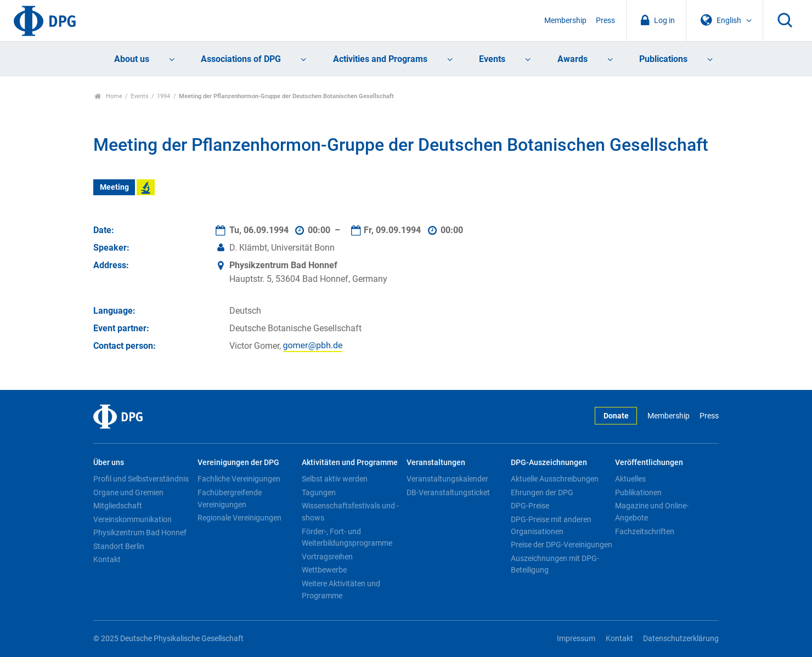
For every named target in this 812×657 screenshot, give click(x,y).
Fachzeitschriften (645, 531)
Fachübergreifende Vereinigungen (230, 499)
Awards (573, 59)
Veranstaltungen (436, 463)
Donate (616, 416)
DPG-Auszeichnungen (549, 463)
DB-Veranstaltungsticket (448, 492)
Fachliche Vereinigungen (239, 479)
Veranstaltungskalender (447, 479)
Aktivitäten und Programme (350, 463)
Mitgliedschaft (118, 506)
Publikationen (638, 492)
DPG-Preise (530, 506)
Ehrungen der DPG (542, 492)
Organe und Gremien (128, 492)
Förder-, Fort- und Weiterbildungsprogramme (347, 537)
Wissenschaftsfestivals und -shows (350, 512)
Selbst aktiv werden (335, 479)
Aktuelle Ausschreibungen (555, 479)
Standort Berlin (119, 546)
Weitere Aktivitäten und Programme (341, 590)
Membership (565, 21)
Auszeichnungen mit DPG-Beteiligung (555, 564)
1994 (163, 96)
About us (132, 59)
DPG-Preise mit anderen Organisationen (551, 525)
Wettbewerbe (324, 570)
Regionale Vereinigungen (239, 518)
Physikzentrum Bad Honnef (140, 533)
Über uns (109, 463)
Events (492, 59)
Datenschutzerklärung (681, 639)
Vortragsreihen (327, 557)
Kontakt (107, 559)
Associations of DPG (241, 59)
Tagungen (319, 492)
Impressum (576, 639)
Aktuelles (630, 479)
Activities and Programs (380, 59)
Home (108, 96)
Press (605, 21)
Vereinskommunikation (132, 519)
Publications (663, 59)
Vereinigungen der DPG (238, 463)
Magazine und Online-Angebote (652, 512)
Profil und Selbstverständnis (141, 479)
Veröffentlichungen (649, 463)
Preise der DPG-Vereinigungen (562, 545)
